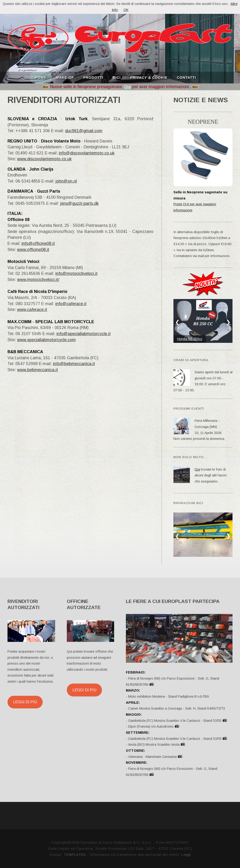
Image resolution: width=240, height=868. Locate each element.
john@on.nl (66, 181)
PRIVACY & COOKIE (149, 77)
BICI (117, 77)
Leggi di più (25, 702)
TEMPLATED (75, 855)
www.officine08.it (33, 250)
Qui (127, 87)
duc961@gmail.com (84, 131)
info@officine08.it (38, 243)
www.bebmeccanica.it (37, 370)
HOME (41, 77)
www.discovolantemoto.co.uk (44, 159)
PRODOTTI (94, 77)
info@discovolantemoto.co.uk (87, 153)
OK (126, 10)
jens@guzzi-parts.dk (79, 203)
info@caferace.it (71, 304)
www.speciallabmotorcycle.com (46, 340)
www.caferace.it (32, 310)
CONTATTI (187, 77)
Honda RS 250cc (190, 339)
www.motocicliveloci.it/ (38, 280)
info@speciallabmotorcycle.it (84, 334)
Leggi (186, 855)
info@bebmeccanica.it (74, 364)
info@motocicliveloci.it (76, 273)
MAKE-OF (65, 77)
